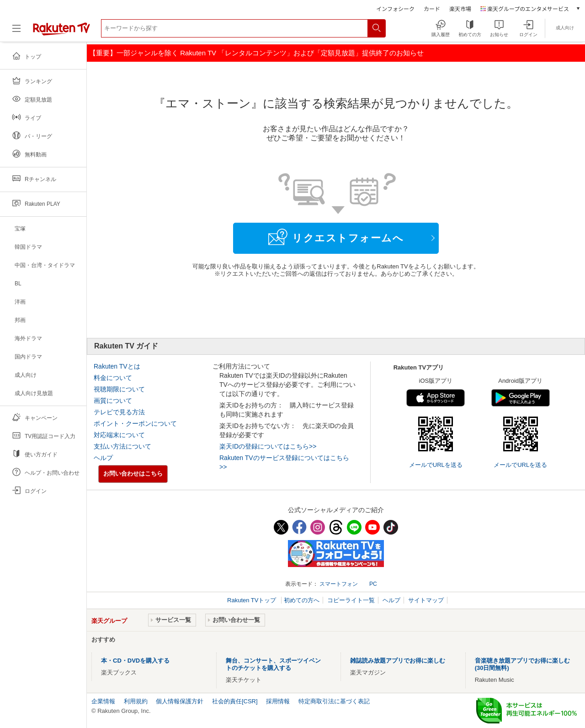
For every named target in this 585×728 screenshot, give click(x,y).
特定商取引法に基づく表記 (334, 701)
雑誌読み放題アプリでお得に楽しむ (398, 661)
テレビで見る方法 (119, 412)
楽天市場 (460, 8)
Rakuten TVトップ (253, 600)
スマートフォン (339, 584)
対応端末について (119, 435)
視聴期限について (119, 389)
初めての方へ (302, 600)
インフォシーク (395, 8)
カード (432, 8)
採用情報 (278, 701)
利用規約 (136, 701)
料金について (113, 378)
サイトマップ (426, 600)
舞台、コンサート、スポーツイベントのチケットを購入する (273, 664)
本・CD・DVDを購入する (135, 661)
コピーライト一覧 (351, 600)
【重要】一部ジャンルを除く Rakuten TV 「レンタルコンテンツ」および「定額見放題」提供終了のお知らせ (256, 53)
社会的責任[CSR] (235, 701)
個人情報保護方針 (180, 701)
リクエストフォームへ (336, 237)
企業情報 (103, 701)
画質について (113, 401)
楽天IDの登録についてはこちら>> (268, 446)
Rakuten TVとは (117, 366)
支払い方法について (122, 446)
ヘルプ (103, 458)
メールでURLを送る (436, 465)
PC (373, 584)
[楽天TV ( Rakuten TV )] (61, 32)
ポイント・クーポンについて (135, 423)
